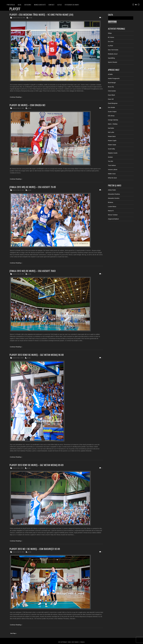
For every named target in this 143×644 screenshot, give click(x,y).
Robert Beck (112, 136)
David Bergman (113, 103)
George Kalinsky (113, 120)
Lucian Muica (112, 207)
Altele (60, 5)
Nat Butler (111, 128)
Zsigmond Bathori (113, 219)
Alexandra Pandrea (114, 194)
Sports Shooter (113, 62)
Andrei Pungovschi (114, 78)
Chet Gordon (112, 91)
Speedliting (111, 58)
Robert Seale (112, 145)
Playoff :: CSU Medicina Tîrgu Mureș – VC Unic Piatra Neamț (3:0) (41, 14)
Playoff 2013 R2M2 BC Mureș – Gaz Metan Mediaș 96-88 (37, 355)
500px (110, 33)
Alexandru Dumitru (114, 198)
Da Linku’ (111, 42)
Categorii (28, 5)
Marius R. (111, 211)
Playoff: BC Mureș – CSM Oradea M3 (27, 105)
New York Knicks (113, 50)
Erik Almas (111, 116)
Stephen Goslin (113, 153)
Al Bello (110, 74)
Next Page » (14, 633)
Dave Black (112, 95)
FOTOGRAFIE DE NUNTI (72, 5)
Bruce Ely (111, 87)
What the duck (112, 178)
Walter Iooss (112, 174)
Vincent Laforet (113, 170)
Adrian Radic (112, 190)
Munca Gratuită (40, 5)
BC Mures (111, 37)
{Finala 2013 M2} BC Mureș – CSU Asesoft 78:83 (33, 271)
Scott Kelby (112, 149)
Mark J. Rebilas (113, 124)
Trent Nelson (112, 165)
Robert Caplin (112, 141)
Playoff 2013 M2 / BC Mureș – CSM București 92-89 (35, 549)
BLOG (20, 5)
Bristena (111, 202)
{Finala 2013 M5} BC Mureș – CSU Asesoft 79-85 (33, 187)
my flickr (111, 46)
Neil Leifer (111, 132)
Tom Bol (111, 161)
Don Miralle (112, 107)
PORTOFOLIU (11, 5)
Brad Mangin (112, 83)
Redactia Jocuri (113, 54)
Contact (51, 5)
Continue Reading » (16, 97)
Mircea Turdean (113, 215)
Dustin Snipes (112, 112)
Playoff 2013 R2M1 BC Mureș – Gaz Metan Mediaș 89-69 (36, 465)
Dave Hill (111, 99)
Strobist (110, 157)
